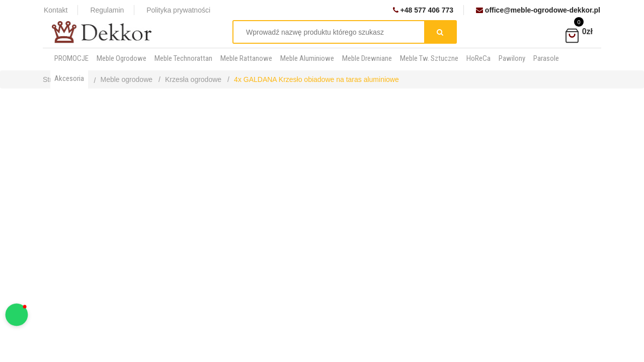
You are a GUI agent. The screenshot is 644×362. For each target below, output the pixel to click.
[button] (17, 315)
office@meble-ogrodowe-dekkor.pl (538, 10)
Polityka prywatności (178, 10)
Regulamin (107, 10)
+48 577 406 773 (423, 10)
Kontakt (56, 10)
